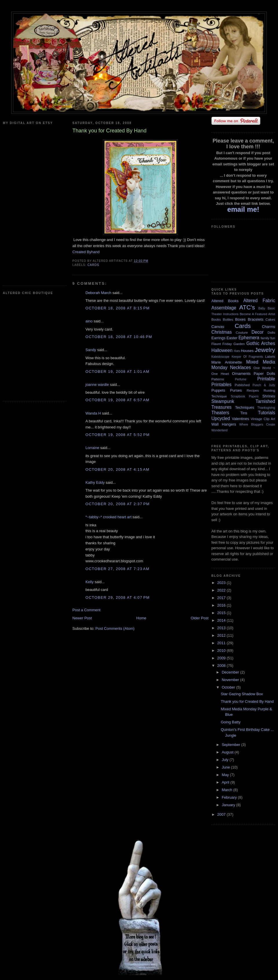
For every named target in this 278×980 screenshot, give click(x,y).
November (231, 680)
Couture (242, 332)
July (226, 760)
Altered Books (225, 301)
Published (242, 385)
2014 (222, 620)
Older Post (200, 618)
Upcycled (221, 418)
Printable (266, 379)
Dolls (271, 332)
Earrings (218, 338)
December (231, 672)
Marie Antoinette (227, 362)
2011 (222, 643)
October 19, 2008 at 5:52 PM (118, 435)
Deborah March (98, 293)
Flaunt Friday (222, 344)
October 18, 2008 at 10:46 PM (119, 337)
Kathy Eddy (95, 482)
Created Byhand (86, 252)
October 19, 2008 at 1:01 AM (117, 372)
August (228, 752)
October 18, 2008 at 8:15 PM (118, 308)
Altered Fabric (259, 301)
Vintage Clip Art (263, 419)
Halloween (222, 350)
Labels (270, 356)
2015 (222, 613)
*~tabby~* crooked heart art (108, 517)
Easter (232, 338)
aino (89, 321)
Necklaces (240, 367)
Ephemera (249, 338)
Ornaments (241, 374)
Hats (237, 351)
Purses (236, 390)
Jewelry (265, 350)
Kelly (89, 582)
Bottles (228, 319)
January (229, 805)
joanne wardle (97, 385)
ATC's (247, 307)
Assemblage (224, 308)
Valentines (240, 419)
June (226, 767)
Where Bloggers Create (257, 425)
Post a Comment (86, 610)
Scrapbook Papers (245, 396)
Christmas (222, 332)
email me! (243, 209)
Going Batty (231, 722)
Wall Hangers (224, 424)
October (229, 687)
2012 (222, 635)
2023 (222, 583)
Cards (93, 265)
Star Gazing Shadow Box (242, 694)
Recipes (253, 390)
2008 (222, 666)
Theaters (220, 413)
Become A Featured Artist (257, 314)
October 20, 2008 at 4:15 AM (117, 469)
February (230, 797)
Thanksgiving (266, 408)
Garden (239, 344)
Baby (262, 308)
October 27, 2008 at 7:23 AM (117, 569)
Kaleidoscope (220, 357)
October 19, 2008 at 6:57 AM (117, 400)
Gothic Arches (261, 343)
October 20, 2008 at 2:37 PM (118, 504)
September (232, 745)
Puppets (218, 390)
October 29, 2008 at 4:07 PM (118, 597)
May (226, 775)
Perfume (241, 379)
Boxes (240, 319)
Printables (221, 385)
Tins (244, 413)
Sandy (91, 350)
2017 (222, 598)
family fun (268, 338)
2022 (222, 590)
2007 (222, 814)
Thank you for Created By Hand (247, 701)
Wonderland (220, 430)
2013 (222, 628)
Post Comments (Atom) (115, 628)
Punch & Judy (264, 385)
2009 (222, 658)
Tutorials (267, 413)
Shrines (269, 396)
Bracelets (255, 319)
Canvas (218, 327)
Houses (247, 351)
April (226, 782)
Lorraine (92, 448)
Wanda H (93, 413)
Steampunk (223, 401)
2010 (222, 650)
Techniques (245, 407)
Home (141, 618)
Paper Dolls (264, 374)
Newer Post (82, 618)
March (228, 790)
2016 (222, 605)
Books (216, 319)
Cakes (270, 319)
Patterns (218, 379)
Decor (258, 332)
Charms (268, 327)
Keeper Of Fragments (247, 357)
